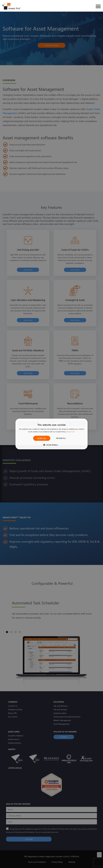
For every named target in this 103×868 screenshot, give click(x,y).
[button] (51, 445)
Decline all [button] (61, 438)
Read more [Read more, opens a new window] (71, 432)
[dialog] (51, 434)
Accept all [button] (42, 438)
